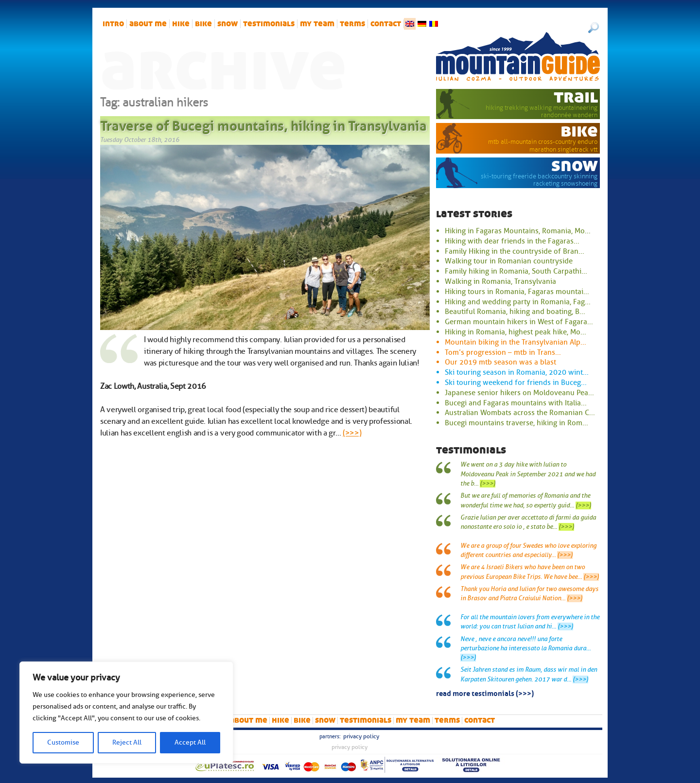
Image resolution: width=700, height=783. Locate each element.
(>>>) (352, 433)
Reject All (127, 742)
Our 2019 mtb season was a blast (500, 362)
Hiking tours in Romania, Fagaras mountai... (517, 292)
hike (181, 24)
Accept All (190, 742)
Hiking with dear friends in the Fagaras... (512, 241)
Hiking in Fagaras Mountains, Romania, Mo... (518, 231)
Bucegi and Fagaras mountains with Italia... (516, 403)
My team (317, 24)
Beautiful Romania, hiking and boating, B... (515, 312)
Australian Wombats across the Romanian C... (520, 413)
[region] (126, 713)
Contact (386, 24)
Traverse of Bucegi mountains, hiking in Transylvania (263, 124)
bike (203, 24)
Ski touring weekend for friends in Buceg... (516, 383)
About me (148, 24)
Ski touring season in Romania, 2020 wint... (517, 372)
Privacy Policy (361, 736)
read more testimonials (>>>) (485, 693)
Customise (63, 742)
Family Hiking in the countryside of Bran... (515, 251)
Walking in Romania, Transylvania (500, 281)
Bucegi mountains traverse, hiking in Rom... (516, 423)
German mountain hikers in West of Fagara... (519, 322)
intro (113, 24)
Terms (352, 24)
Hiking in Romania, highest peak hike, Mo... (516, 332)
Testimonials (269, 24)
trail (576, 97)
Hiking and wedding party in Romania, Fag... (518, 302)
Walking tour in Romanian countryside (509, 261)
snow (227, 24)
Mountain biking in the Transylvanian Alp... (516, 342)
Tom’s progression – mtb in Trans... (503, 352)
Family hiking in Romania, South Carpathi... (516, 271)
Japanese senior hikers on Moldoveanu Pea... (519, 393)
